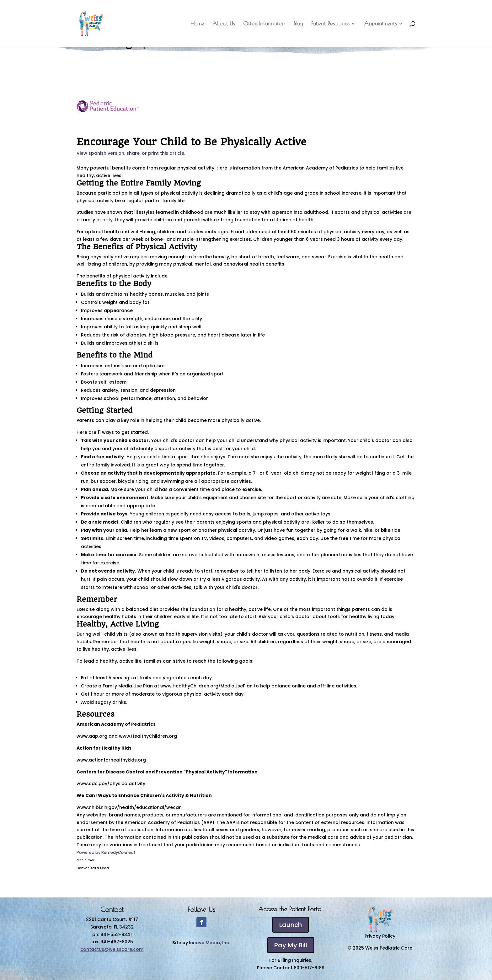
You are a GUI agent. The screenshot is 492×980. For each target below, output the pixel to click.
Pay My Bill (291, 945)
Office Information (264, 24)
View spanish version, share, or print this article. (131, 153)
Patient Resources (330, 24)
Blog (298, 24)
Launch (291, 925)
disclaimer (86, 860)
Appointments (380, 24)
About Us (224, 24)
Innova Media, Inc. (210, 943)
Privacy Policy (380, 936)
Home (197, 24)
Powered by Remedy (106, 852)
